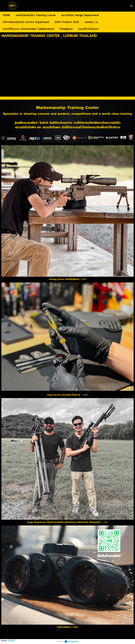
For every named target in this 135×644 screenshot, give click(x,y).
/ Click (68, 521)
